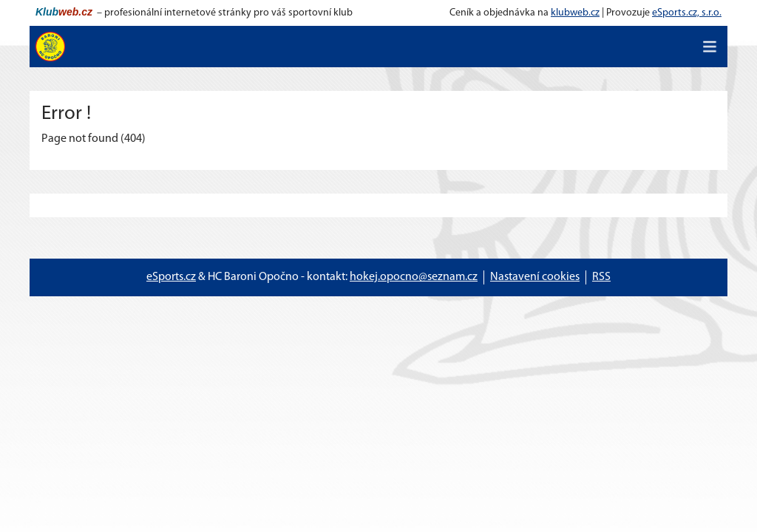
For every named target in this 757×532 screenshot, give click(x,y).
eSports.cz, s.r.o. (687, 13)
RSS (601, 277)
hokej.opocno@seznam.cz (414, 277)
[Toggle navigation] (710, 47)
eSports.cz (171, 277)
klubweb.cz (575, 13)
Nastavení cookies (535, 277)
